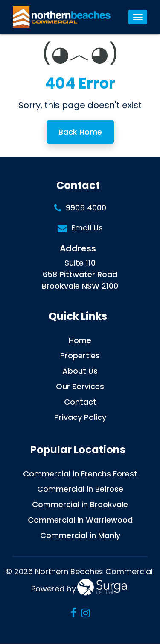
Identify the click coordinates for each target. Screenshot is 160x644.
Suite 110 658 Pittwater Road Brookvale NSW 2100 (80, 274)
